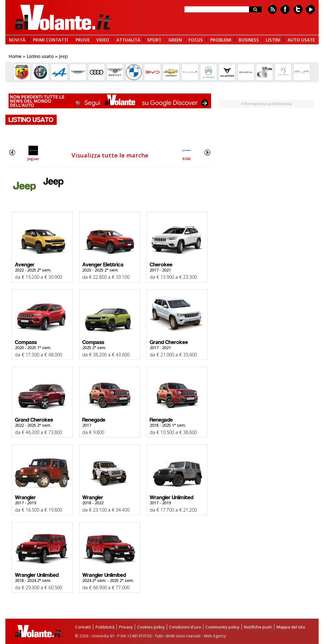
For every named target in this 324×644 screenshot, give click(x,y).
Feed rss (272, 9)
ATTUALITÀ (128, 39)
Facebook (285, 9)
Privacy (126, 627)
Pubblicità (105, 627)
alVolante (63, 17)
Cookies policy (151, 627)
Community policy (222, 627)
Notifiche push (258, 627)
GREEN (175, 39)
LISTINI (273, 39)
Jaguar (33, 153)
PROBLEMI (221, 39)
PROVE (83, 39)
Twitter (298, 9)
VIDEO (103, 39)
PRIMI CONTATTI (50, 39)
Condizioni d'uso (185, 627)
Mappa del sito (291, 627)
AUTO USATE (301, 39)
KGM (186, 153)
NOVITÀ (17, 39)
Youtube (310, 9)
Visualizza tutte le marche (110, 155)
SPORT (154, 39)
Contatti (83, 627)
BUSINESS (249, 39)
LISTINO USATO (31, 120)
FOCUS (196, 39)
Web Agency (215, 636)
